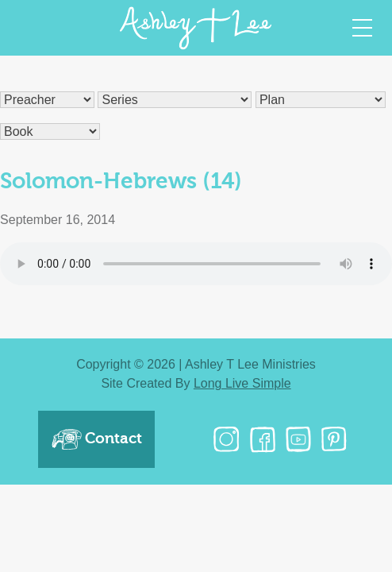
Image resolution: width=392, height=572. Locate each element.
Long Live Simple (242, 383)
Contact (96, 439)
